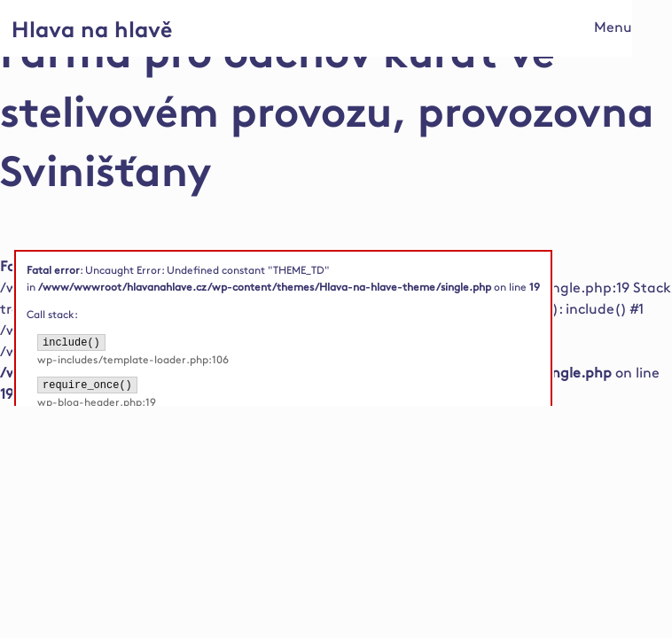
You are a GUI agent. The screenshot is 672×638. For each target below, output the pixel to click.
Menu (613, 28)
